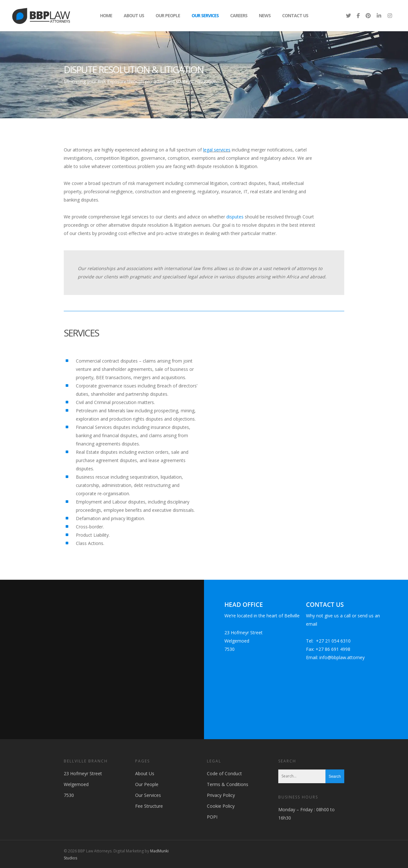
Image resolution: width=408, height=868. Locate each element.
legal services (217, 150)
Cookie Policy (221, 806)
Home (106, 15)
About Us (134, 15)
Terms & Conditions (228, 784)
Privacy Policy (221, 795)
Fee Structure (149, 806)
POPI (212, 817)
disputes (235, 217)
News (265, 15)
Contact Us (295, 15)
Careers (239, 15)
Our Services (205, 15)
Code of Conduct (224, 773)
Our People (168, 15)
